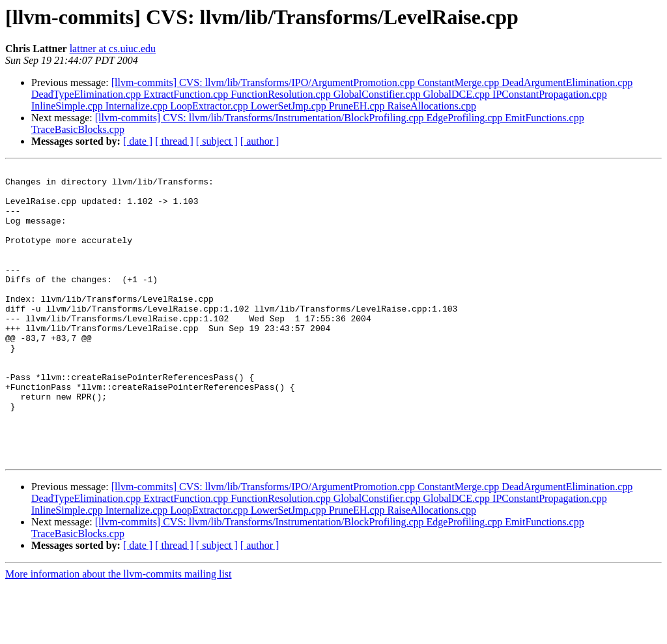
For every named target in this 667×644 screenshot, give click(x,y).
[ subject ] (217, 141)
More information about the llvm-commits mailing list (119, 633)
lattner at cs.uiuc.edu (113, 49)
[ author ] (260, 141)
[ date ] (138, 141)
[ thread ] (174, 141)
